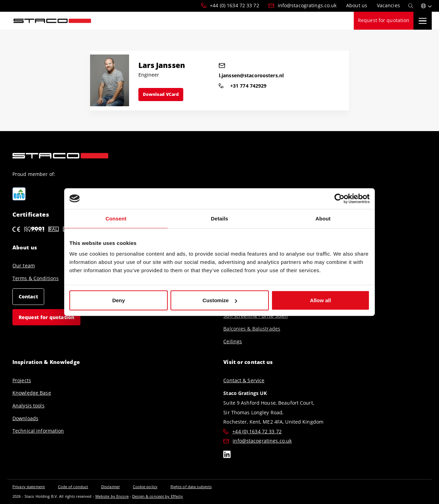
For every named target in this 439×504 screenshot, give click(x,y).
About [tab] (323, 218)
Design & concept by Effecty (158, 496)
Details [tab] (219, 218)
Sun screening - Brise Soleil (255, 316)
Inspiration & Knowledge (46, 362)
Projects (22, 381)
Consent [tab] (116, 218)
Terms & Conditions (36, 278)
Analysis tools (28, 406)
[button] (426, 6)
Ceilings (233, 342)
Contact (28, 296)
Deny (119, 300)
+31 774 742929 (243, 86)
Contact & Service (244, 381)
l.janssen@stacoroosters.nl (249, 71)
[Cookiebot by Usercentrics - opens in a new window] (339, 198)
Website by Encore (112, 496)
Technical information (38, 431)
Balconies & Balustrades (252, 329)
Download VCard (161, 94)
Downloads (25, 418)
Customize (220, 300)
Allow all (320, 300)
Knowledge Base (32, 393)
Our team (24, 266)
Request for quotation (384, 20)
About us (25, 247)
